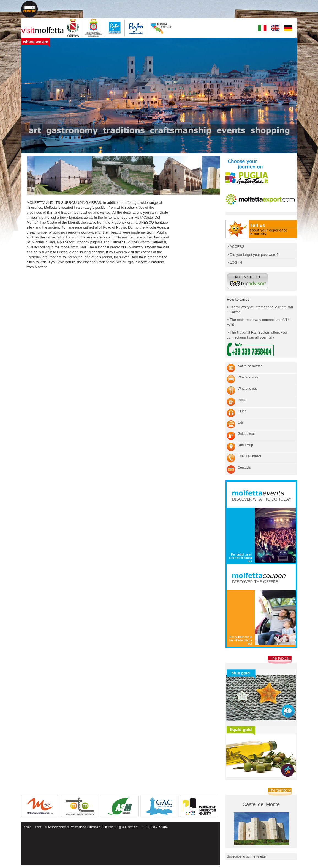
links (38, 827)
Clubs (242, 411)
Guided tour (247, 434)
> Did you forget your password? (253, 255)
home (28, 827)
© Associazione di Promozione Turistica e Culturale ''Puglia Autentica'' (92, 827)
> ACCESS (236, 247)
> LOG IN (234, 263)
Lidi (240, 422)
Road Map (245, 445)
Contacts (244, 468)
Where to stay (248, 377)
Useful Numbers (250, 456)
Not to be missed (250, 366)
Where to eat (247, 389)
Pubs (242, 400)
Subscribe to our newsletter (247, 856)
